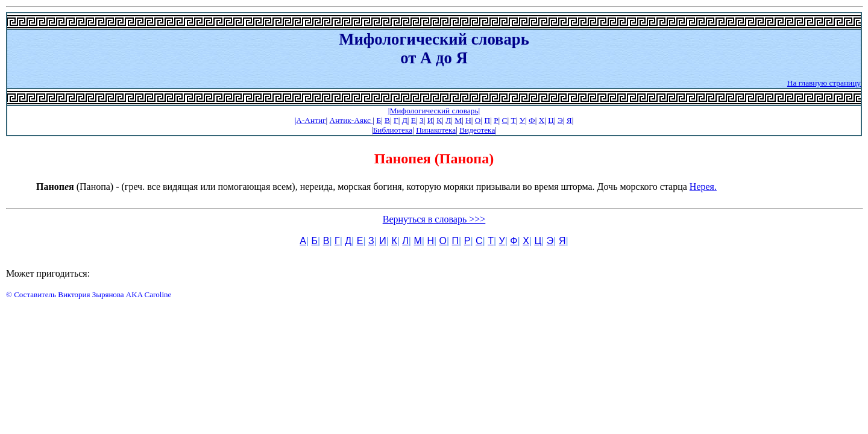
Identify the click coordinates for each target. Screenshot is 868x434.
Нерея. (703, 187)
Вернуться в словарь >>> (434, 219)
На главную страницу (824, 83)
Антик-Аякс (351, 120)
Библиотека (393, 130)
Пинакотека (436, 130)
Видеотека (477, 130)
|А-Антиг (310, 120)
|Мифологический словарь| (434, 111)
